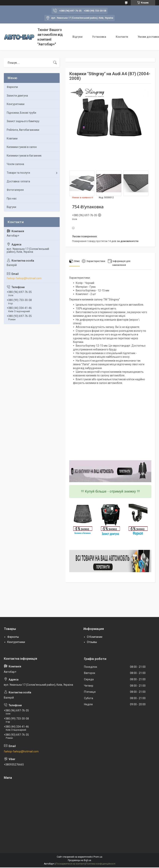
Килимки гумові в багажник (24, 156)
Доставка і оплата (18, 181)
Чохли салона (15, 164)
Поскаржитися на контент (70, 864)
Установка (99, 37)
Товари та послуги (18, 173)
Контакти (122, 37)
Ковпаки (12, 138)
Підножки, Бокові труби (21, 113)
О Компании (95, 637)
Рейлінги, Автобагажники (23, 130)
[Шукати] (55, 63)
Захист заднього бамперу (23, 121)
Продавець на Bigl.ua (79, 860)
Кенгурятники (16, 104)
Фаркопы (13, 637)
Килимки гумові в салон (22, 147)
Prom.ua (98, 857)
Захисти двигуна (17, 96)
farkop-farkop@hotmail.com (24, 278)
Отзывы (92, 642)
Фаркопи (12, 87)
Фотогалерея (15, 190)
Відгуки (77, 37)
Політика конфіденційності (101, 864)
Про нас (12, 198)
